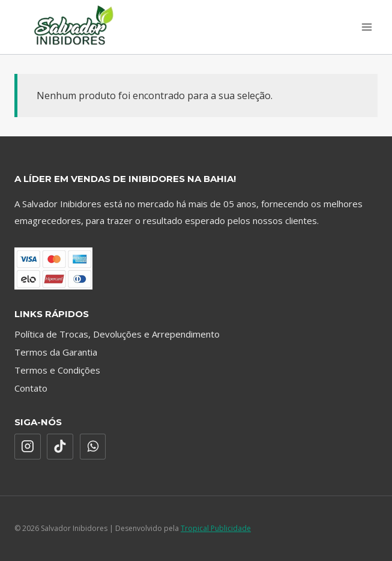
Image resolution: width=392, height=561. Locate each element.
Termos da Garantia (56, 352)
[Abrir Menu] (366, 27)
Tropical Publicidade (216, 528)
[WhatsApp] (93, 447)
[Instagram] (28, 447)
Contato (31, 388)
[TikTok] (60, 447)
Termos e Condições (57, 370)
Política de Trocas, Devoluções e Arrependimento (117, 334)
